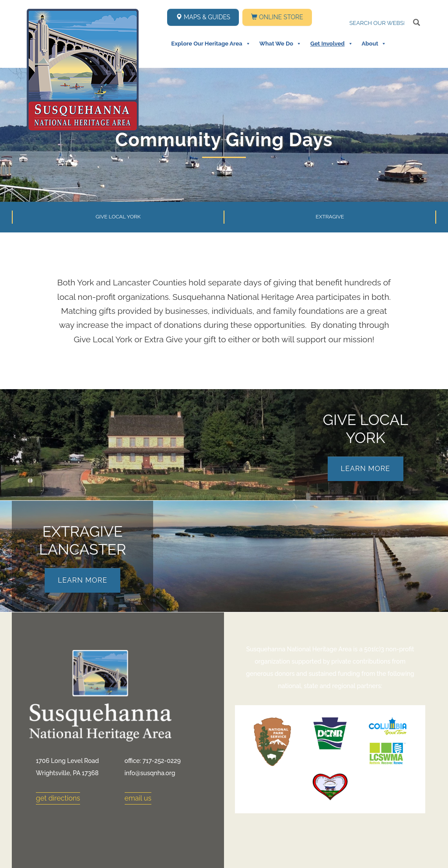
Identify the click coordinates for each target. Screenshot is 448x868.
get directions (58, 798)
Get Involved (331, 44)
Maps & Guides (203, 17)
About (374, 44)
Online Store (277, 17)
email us (138, 798)
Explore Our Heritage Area (211, 44)
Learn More (366, 469)
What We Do (280, 44)
